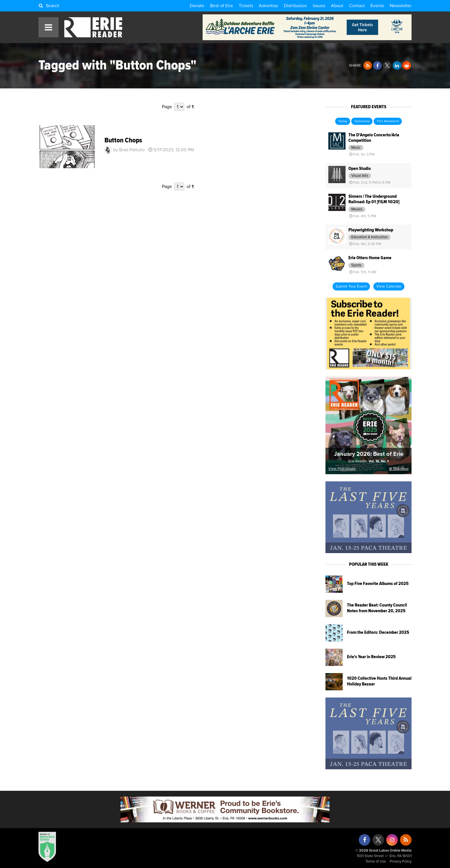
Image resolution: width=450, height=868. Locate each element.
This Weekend (388, 121)
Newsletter (401, 6)
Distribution (295, 6)
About (337, 6)
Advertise (268, 6)
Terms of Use (376, 862)
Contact (357, 6)
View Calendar (389, 286)
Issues (319, 6)
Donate (197, 6)
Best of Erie (222, 6)
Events (377, 6)
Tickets (246, 6)
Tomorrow (362, 121)
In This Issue (399, 469)
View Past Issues (342, 469)
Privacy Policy (401, 862)
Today (343, 121)
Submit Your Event (351, 286)
